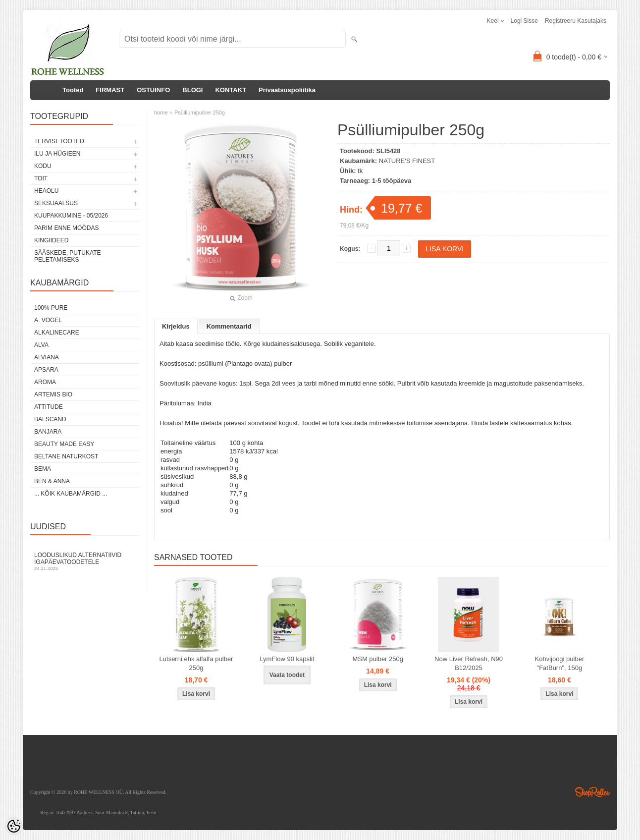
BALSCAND (50, 419)
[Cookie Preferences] (14, 826)
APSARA (46, 370)
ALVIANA (47, 357)
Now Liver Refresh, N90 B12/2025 (469, 663)
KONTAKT (231, 90)
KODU (43, 166)
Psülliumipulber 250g (200, 112)
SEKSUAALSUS (56, 203)
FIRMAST (110, 90)
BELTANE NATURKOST (66, 456)
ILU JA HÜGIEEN (57, 154)
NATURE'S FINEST (407, 161)
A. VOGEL (48, 320)
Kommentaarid (229, 326)
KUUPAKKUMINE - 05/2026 (71, 216)
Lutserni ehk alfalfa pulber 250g (196, 663)
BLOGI (192, 90)
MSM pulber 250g (378, 659)
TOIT (41, 178)
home (161, 112)
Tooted (73, 90)
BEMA (43, 469)
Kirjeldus (176, 326)
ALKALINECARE (57, 333)
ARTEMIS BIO (53, 394)
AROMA (45, 382)
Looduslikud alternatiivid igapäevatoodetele (85, 561)
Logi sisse (524, 21)
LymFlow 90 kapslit (287, 659)
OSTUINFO (153, 90)
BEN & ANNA (52, 481)
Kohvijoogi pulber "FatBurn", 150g (560, 663)
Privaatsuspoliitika (287, 90)
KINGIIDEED (51, 240)
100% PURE (51, 308)
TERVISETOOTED (59, 141)
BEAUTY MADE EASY (64, 444)
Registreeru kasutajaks (576, 21)
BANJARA (48, 432)
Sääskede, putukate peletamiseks (67, 256)
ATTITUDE (49, 407)
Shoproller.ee (592, 792)
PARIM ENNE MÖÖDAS (66, 228)
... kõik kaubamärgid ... (71, 494)
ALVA (41, 345)
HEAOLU (46, 191)
